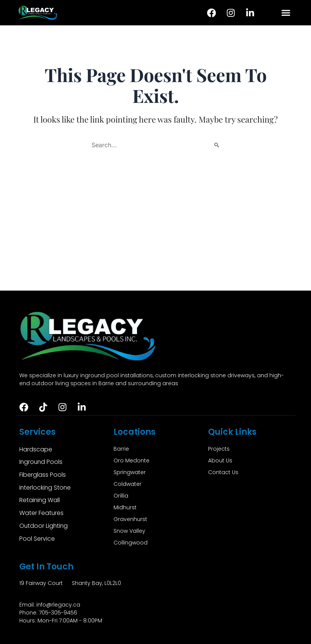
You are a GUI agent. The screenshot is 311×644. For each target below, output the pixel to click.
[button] (286, 13)
